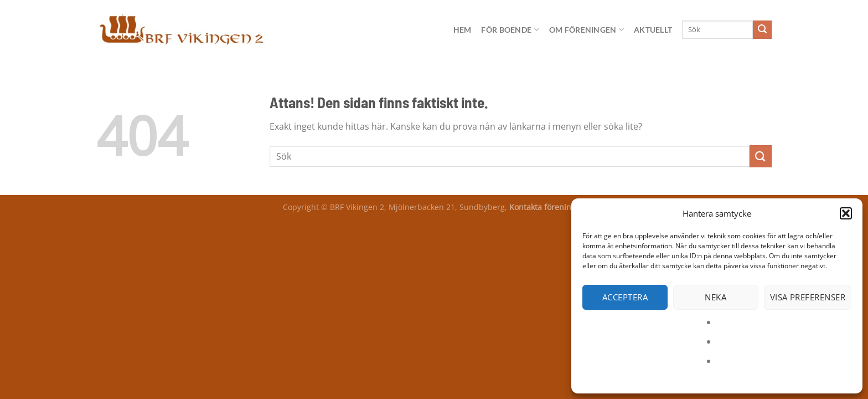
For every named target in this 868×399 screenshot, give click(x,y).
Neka (715, 297)
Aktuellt (653, 30)
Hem (463, 30)
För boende (510, 30)
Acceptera (625, 297)
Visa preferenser (808, 297)
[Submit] (762, 30)
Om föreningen (587, 30)
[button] (846, 213)
